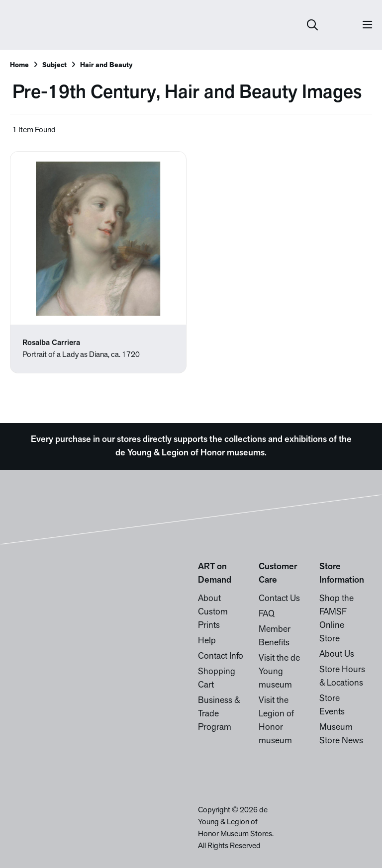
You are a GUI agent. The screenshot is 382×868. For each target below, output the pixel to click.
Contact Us (279, 599)
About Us (337, 654)
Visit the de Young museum (279, 672)
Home (19, 65)
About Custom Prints (213, 612)
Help (207, 641)
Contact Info (221, 656)
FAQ (267, 614)
